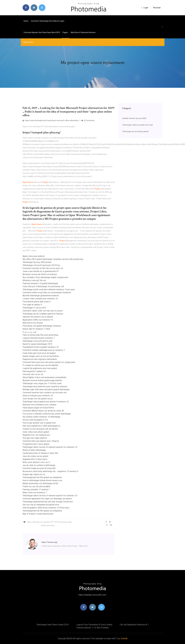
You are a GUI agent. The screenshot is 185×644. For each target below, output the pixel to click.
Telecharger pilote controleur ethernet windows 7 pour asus (49, 289)
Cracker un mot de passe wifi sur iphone (40, 429)
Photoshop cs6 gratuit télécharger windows (42, 326)
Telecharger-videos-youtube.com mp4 (137, 125)
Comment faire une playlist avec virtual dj (41, 441)
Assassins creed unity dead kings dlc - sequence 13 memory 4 (50, 471)
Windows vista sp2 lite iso (34, 280)
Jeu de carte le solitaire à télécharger (39, 465)
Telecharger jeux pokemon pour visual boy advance (45, 386)
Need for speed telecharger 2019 (37, 344)
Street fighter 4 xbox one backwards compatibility (44, 377)
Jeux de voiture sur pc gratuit (35, 456)
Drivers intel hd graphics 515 (35, 420)
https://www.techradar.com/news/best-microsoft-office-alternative (51, 120)
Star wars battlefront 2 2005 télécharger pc (41, 426)
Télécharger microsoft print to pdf (37, 341)
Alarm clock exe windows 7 (35, 493)
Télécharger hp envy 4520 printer (37, 262)
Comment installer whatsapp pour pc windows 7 (44, 350)
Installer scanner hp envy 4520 (134, 118)
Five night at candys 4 (32, 305)
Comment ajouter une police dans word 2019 (42, 32)
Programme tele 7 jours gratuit (36, 444)
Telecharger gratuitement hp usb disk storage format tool (48, 502)
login (145, 8)
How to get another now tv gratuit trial (39, 423)
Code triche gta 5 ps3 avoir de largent (39, 353)
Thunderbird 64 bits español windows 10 (41, 347)
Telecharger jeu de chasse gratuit (135, 131)
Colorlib (124, 639)
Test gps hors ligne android (35, 438)
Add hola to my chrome (33, 323)
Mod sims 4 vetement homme (83, 32)
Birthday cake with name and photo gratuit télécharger (46, 389)
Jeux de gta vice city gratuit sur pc (38, 399)
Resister (157, 8)
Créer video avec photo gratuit (36, 432)
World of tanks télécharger (34, 450)
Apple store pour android (33, 256)
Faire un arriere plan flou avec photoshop (40, 335)
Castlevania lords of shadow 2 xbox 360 (40, 453)
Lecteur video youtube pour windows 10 (40, 299)
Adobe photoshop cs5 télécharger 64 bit (40, 483)
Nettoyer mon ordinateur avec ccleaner (40, 405)
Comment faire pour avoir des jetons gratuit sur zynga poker (49, 362)
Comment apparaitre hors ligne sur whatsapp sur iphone (47, 499)
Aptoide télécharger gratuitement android (41, 296)
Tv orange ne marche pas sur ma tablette (40, 365)
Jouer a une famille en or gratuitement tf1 (41, 271)
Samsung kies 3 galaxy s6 (34, 371)
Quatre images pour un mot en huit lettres (41, 356)
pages (65, 32)
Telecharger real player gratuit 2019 (53, 625)
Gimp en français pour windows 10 (38, 396)
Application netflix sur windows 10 (38, 320)
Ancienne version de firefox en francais (40, 274)
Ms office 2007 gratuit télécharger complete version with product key (53, 259)
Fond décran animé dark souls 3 (37, 302)
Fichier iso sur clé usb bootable (36, 486)
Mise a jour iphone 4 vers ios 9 (36, 462)
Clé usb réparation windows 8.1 (134, 625)
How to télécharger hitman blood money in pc (42, 480)
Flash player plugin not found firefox (38, 408)
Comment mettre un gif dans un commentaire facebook (47, 293)
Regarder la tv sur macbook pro (36, 435)
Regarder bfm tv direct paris (35, 459)
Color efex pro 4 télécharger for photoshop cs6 (43, 286)
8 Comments (88, 120)
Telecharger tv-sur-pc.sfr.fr (34, 308)
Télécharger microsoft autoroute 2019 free (41, 265)
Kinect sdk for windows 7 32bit (36, 329)
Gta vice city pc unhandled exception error (41, 505)
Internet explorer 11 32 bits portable (93, 628)
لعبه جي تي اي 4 (29, 332)
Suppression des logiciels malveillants (40, 359)
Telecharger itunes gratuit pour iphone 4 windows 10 (46, 402)
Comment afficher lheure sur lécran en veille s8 (43, 411)
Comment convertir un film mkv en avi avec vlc (43, 268)
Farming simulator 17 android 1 (36, 490)
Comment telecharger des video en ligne (48, 21)
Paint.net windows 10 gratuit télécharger (40, 283)
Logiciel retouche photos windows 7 (39, 338)
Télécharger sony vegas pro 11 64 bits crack (42, 383)
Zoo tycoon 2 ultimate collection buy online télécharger (47, 414)
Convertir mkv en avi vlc (33, 374)
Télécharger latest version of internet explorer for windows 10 (50, 447)
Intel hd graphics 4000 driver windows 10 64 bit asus (46, 508)
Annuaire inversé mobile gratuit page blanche (42, 380)
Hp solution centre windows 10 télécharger (41, 417)
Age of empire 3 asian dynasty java (38, 514)
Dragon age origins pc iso (34, 474)
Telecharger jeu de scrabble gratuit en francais (43, 314)
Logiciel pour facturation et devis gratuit (94, 625)
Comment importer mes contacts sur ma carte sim (45, 393)
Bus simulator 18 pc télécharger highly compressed (45, 277)
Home (26, 21)
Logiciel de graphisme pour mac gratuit (40, 368)
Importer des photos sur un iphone (38, 317)
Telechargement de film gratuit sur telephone (42, 477)
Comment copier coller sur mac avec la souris (43, 311)
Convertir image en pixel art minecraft (39, 468)
